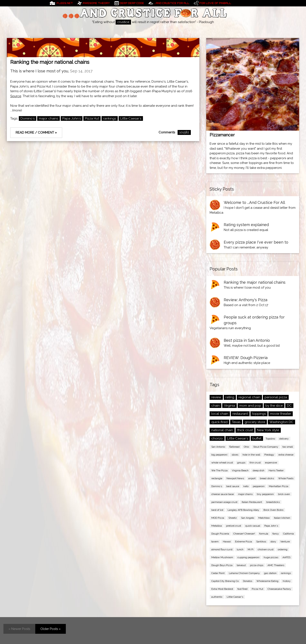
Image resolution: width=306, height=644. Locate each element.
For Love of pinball (215, 3)
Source (16, 96)
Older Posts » (51, 629)
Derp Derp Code (132, 3)
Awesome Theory (96, 3)
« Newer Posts (19, 629)
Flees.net (65, 3)
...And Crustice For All (172, 3)
